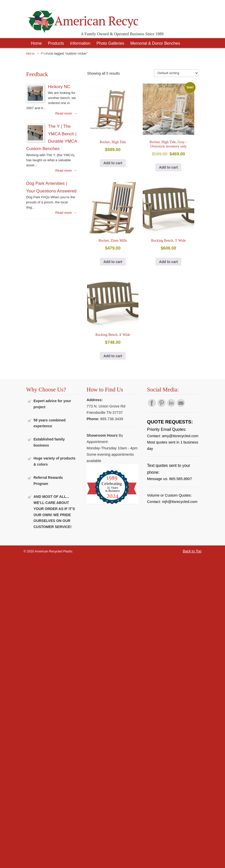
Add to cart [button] (113, 163)
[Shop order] (176, 73)
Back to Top (192, 551)
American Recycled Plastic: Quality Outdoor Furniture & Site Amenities (82, 18)
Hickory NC (59, 87)
